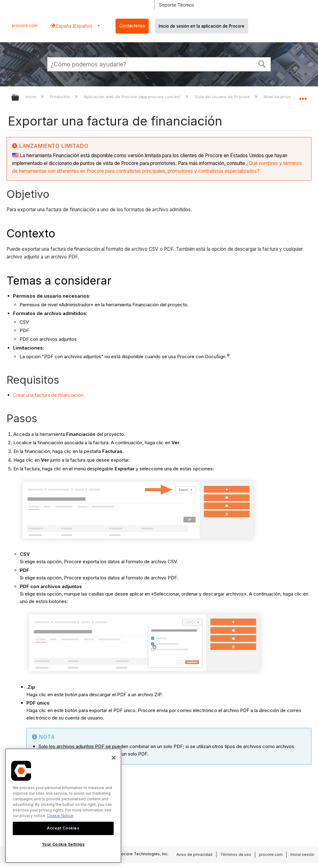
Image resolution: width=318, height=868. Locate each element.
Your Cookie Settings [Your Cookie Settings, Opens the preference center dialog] (63, 844)
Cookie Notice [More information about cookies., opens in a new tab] (60, 816)
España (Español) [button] (74, 26)
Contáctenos (132, 26)
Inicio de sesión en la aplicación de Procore (202, 26)
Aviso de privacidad (194, 854)
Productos (61, 97)
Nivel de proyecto (281, 97)
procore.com (25, 25)
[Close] (114, 758)
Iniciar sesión (302, 854)
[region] (63, 806)
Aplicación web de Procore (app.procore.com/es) (133, 97)
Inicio (32, 97)
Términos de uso (236, 854)
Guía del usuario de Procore (223, 97)
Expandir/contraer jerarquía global (19, 98)
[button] (262, 63)
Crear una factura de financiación (48, 395)
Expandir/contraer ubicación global (303, 96)
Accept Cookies (63, 828)
